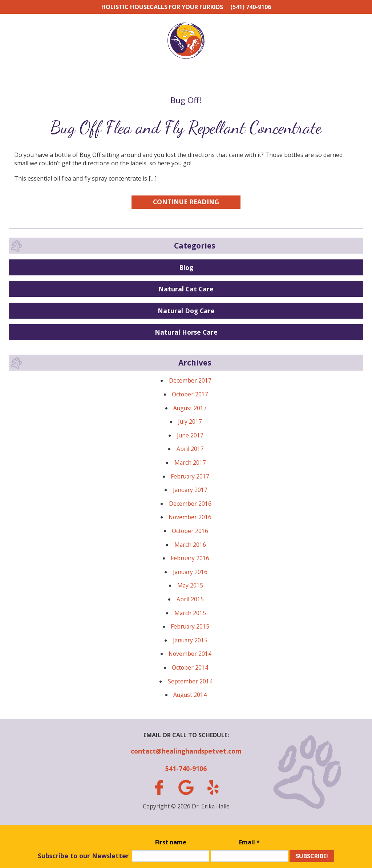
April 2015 (190, 599)
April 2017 (190, 449)
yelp (213, 787)
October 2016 (190, 531)
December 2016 (190, 504)
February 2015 (190, 626)
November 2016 (190, 517)
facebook (159, 788)
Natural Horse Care (186, 332)
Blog (186, 267)
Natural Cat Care (186, 289)
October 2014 (190, 667)
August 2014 (190, 695)
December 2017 (190, 380)
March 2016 (190, 545)
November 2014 (190, 654)
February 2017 (190, 476)
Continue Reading (186, 202)
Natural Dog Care (186, 311)
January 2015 (190, 640)
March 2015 (190, 613)
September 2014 (190, 681)
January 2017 (190, 490)
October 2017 (190, 394)
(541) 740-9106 (251, 7)
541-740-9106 (186, 768)
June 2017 (190, 435)
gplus (186, 788)
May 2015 (190, 585)
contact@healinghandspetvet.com (186, 751)
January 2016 (190, 572)
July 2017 (190, 421)
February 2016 (190, 558)
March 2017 (190, 463)
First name (171, 842)
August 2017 (190, 408)
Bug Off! (186, 100)
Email (249, 842)
